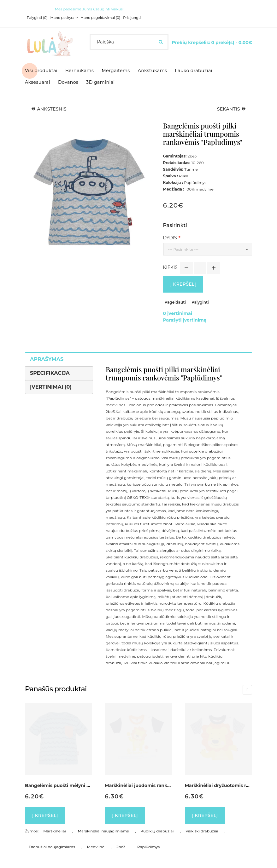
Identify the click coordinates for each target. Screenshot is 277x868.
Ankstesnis (49, 109)
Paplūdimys (148, 847)
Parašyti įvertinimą (185, 320)
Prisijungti (132, 18)
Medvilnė (96, 847)
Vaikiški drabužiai (202, 831)
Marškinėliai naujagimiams (103, 831)
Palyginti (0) (37, 18)
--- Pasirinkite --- (183, 249)
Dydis (170, 238)
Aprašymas (47, 359)
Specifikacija (50, 373)
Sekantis (231, 109)
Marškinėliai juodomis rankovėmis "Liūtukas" (157, 785)
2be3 (121, 847)
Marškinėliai (55, 831)
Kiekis (170, 267)
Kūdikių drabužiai (157, 831)
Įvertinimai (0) (51, 387)
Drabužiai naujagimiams (52, 847)
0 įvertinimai (178, 313)
